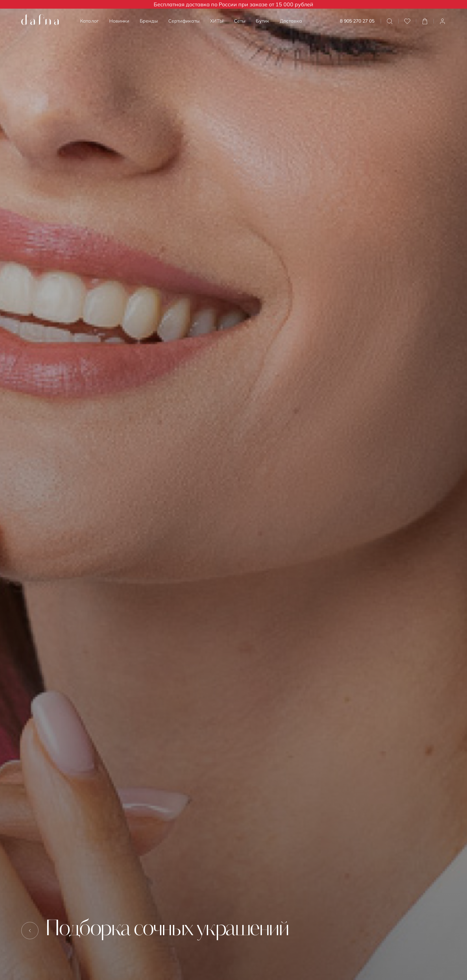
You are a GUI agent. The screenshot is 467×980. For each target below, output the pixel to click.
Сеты (240, 21)
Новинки (119, 21)
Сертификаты (184, 21)
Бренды (149, 21)
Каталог (89, 21)
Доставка (291, 21)
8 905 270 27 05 (357, 21)
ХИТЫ (217, 21)
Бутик (263, 21)
